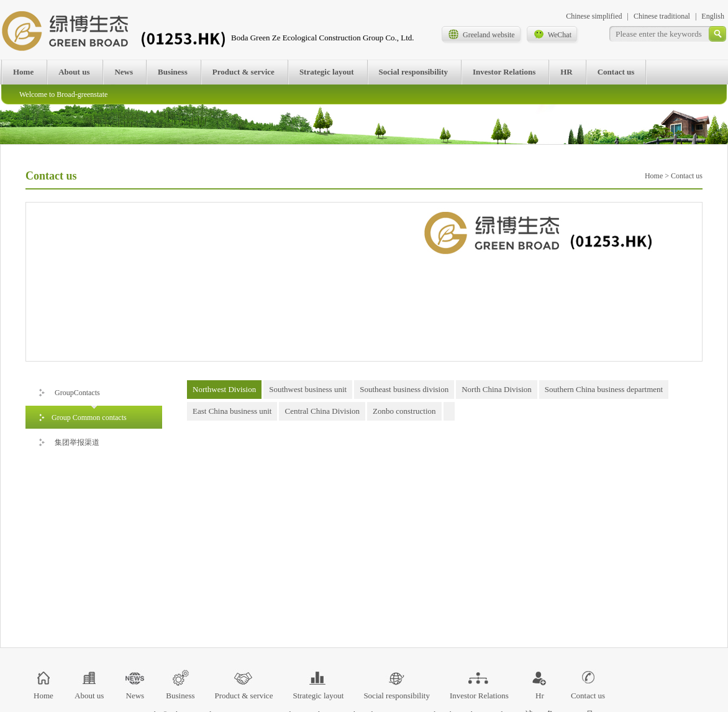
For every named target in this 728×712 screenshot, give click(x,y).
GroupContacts (69, 389)
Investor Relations (504, 72)
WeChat (552, 34)
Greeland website (481, 34)
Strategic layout (327, 72)
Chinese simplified (594, 16)
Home (23, 72)
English (713, 16)
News (124, 72)
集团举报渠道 (69, 439)
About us (74, 72)
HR (566, 72)
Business (173, 72)
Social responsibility (413, 72)
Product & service (243, 72)
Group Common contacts (82, 414)
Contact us (616, 72)
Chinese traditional (662, 16)
